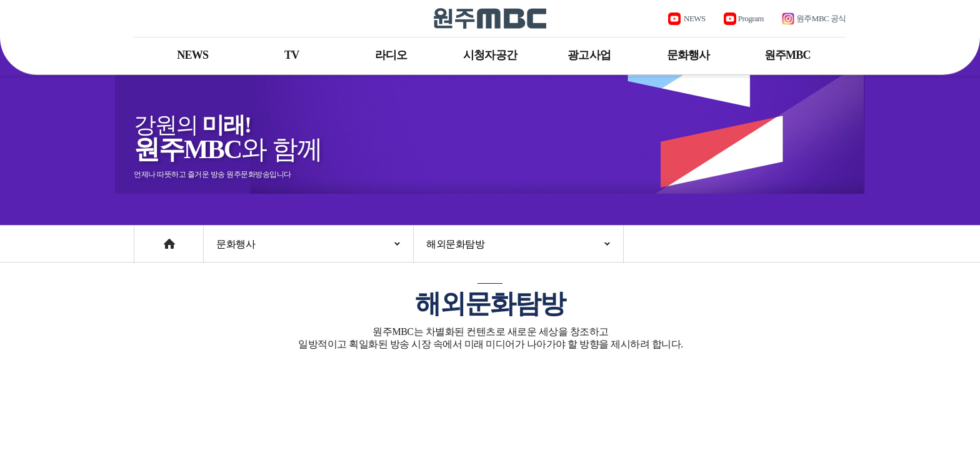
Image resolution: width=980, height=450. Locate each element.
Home (146, 238)
